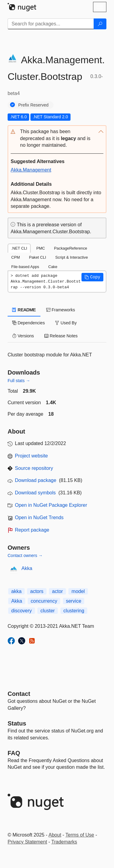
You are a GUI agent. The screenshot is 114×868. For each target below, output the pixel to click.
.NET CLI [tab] (19, 248)
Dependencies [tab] (28, 323)
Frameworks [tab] (61, 310)
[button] (57, 139)
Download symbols (35, 493)
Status (17, 723)
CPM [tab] (16, 257)
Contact (19, 694)
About (55, 835)
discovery (22, 611)
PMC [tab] (40, 248)
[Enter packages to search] (51, 24)
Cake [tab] (53, 267)
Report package (32, 530)
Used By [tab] (66, 323)
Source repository (34, 468)
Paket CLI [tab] (37, 257)
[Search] (100, 24)
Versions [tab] (23, 336)
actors (37, 591)
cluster (48, 611)
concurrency (44, 601)
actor (57, 591)
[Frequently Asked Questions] (14, 753)
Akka (27, 568)
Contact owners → (25, 555)
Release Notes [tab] (61, 336)
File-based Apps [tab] (25, 267)
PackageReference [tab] (71, 248)
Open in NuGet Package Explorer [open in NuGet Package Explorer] (51, 505)
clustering (74, 611)
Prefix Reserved (33, 105)
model (78, 591)
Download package (36, 480)
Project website (31, 456)
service (74, 601)
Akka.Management (31, 170)
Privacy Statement (27, 842)
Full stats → (19, 381)
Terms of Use (80, 835)
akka (16, 591)
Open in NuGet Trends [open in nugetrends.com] (39, 518)
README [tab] (24, 310)
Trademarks (64, 842)
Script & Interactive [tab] (72, 257)
